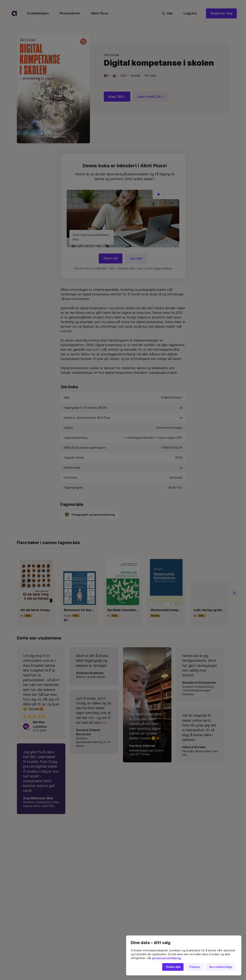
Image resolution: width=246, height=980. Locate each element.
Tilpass (194, 967)
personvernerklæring (166, 958)
